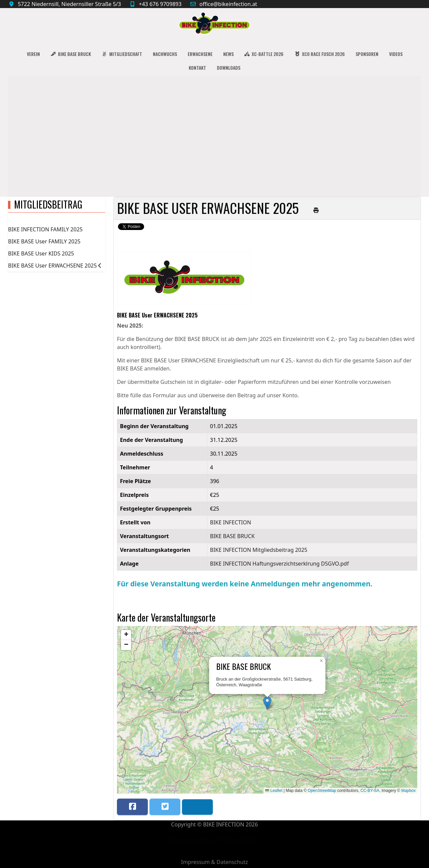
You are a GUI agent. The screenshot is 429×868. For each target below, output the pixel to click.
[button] (267, 703)
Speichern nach (150, 242)
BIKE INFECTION (231, 522)
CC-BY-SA (370, 791)
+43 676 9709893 (160, 4)
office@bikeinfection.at (228, 4)
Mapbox (408, 791)
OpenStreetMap (322, 791)
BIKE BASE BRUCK (232, 536)
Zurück (209, 242)
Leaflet (274, 791)
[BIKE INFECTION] (214, 25)
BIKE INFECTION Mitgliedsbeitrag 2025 (259, 550)
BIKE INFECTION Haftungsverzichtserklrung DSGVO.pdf (280, 564)
